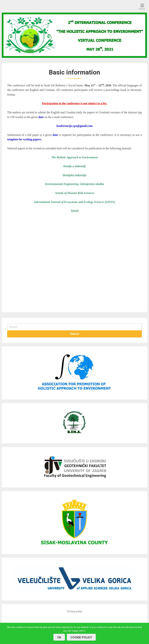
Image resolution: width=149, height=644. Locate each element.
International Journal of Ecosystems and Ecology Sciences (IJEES (74, 202)
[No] (143, 633)
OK (59, 637)
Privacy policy (75, 611)
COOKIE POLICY (81, 637)
